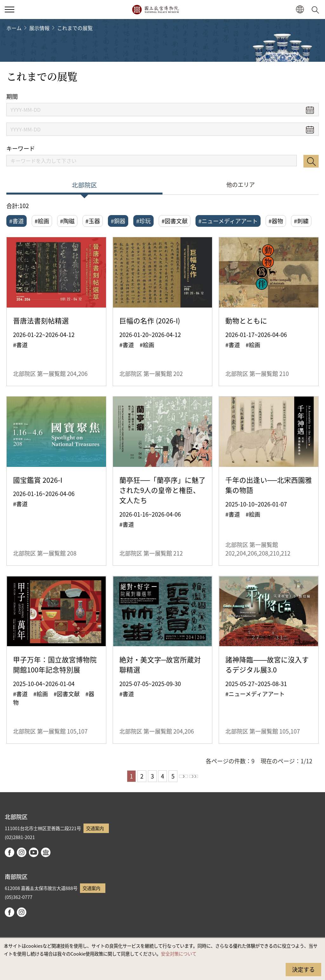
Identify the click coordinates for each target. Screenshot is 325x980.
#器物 (276, 221)
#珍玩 (143, 221)
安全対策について (179, 954)
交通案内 (95, 828)
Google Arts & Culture (46, 852)
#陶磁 (67, 221)
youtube (34, 852)
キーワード (21, 148)
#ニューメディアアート (228, 221)
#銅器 (118, 221)
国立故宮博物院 (155, 10)
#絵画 (42, 221)
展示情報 (39, 28)
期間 (12, 96)
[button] (300, 10)
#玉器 (93, 221)
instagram (22, 852)
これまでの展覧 (75, 28)
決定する (303, 969)
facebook (10, 852)
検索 (311, 161)
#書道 (17, 221)
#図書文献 (175, 221)
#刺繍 (301, 221)
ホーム (14, 28)
